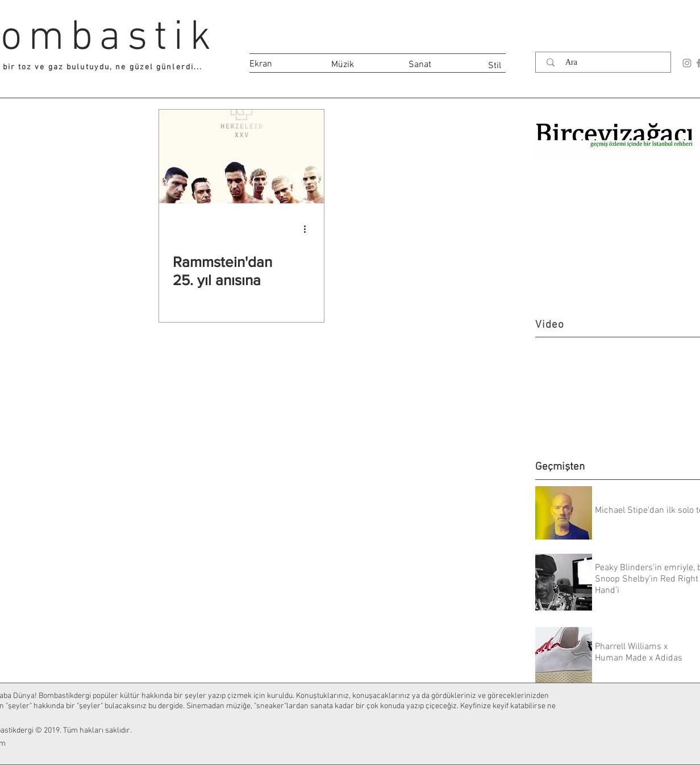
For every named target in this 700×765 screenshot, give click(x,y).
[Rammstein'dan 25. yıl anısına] (241, 156)
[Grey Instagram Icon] (687, 63)
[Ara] (606, 62)
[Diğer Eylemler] (309, 229)
